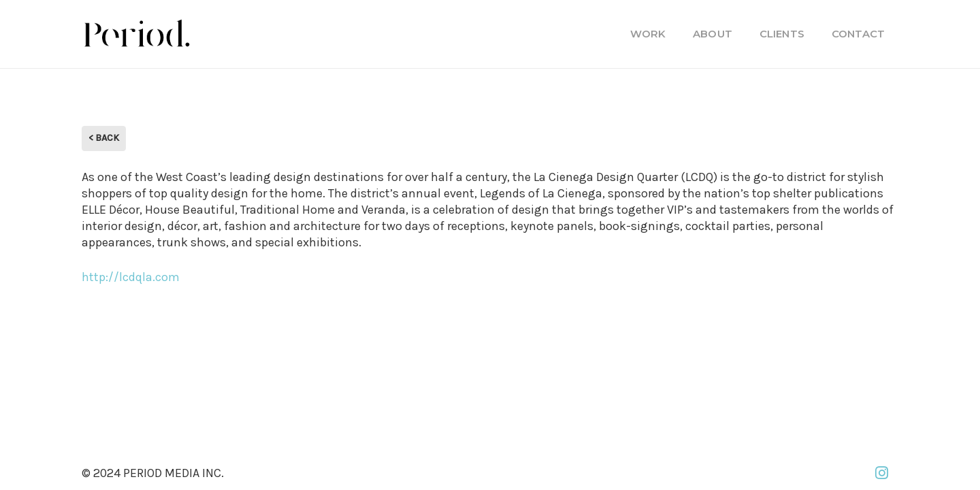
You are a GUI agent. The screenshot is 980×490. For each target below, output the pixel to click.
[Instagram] (881, 473)
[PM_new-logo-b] (136, 34)
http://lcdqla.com (131, 277)
